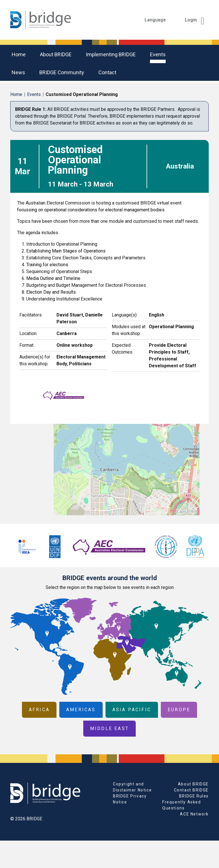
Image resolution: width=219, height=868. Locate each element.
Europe (179, 710)
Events (158, 54)
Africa (39, 710)
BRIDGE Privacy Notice (130, 799)
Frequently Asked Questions (182, 805)
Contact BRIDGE (191, 790)
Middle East (109, 728)
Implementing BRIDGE (111, 54)
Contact (107, 72)
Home (19, 54)
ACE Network (194, 814)
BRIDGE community (62, 72)
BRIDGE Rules (194, 796)
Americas (81, 710)
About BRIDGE (56, 54)
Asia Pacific (132, 710)
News (18, 72)
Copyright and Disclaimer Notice (132, 787)
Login (195, 20)
